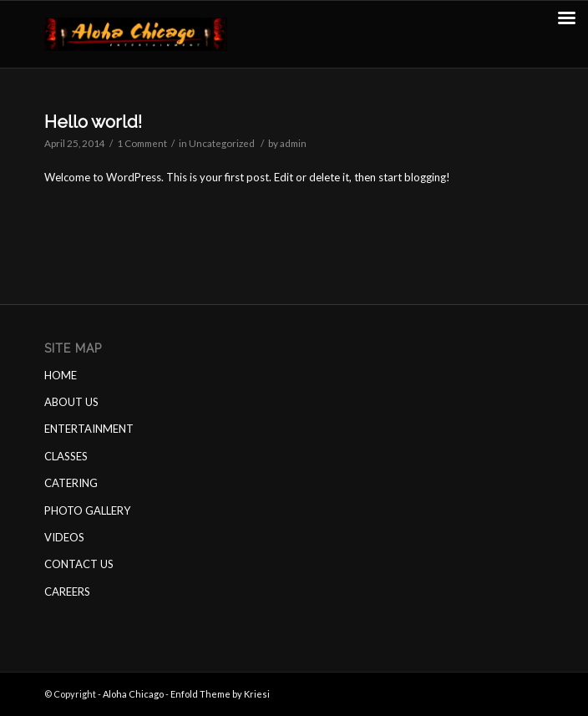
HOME (61, 375)
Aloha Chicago (133, 694)
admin (293, 143)
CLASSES (66, 456)
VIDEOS (64, 537)
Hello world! (93, 122)
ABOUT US (71, 402)
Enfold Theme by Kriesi (220, 694)
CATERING (71, 483)
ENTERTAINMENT (89, 429)
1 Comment (142, 143)
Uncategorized (222, 143)
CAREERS (67, 592)
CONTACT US (79, 564)
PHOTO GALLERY (87, 510)
